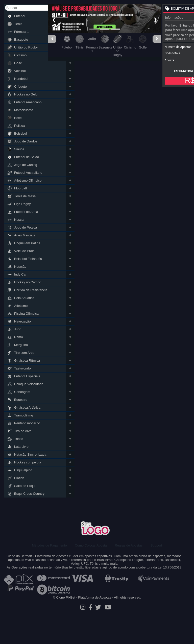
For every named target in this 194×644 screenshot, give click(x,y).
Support (156, 545)
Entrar (184, 26)
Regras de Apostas (129, 545)
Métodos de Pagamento (50, 545)
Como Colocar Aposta (91, 545)
